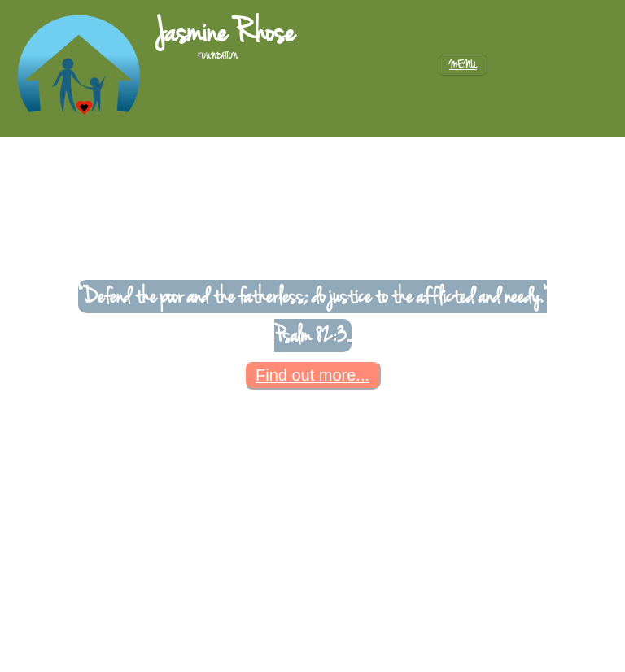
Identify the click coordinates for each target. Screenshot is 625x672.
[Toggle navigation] (463, 65)
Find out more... (312, 375)
